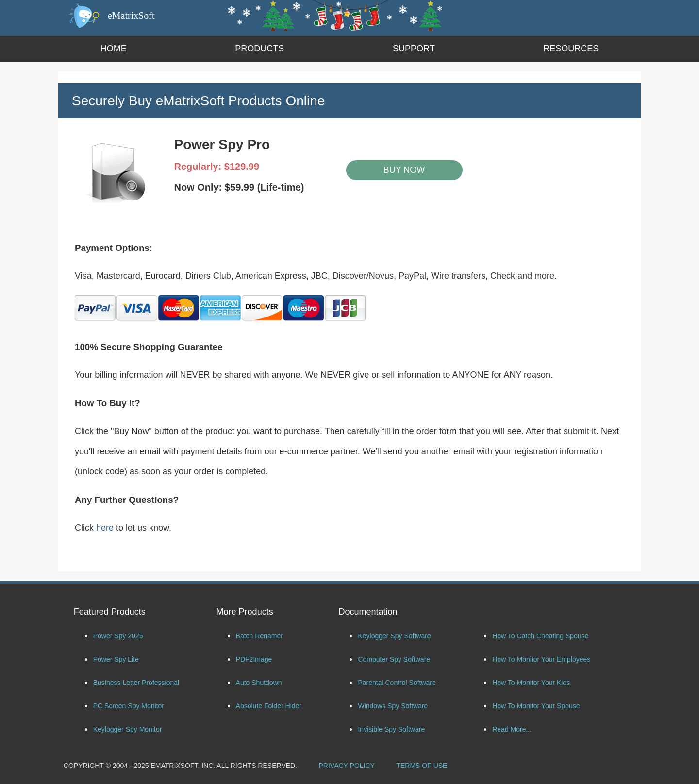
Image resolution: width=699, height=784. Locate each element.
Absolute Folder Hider (269, 706)
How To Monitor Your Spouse (536, 706)
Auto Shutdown (259, 683)
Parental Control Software (397, 683)
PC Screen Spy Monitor (129, 706)
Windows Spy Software (393, 706)
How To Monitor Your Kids (531, 683)
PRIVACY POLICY (347, 766)
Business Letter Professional (136, 683)
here (105, 528)
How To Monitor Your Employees (541, 659)
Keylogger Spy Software (394, 636)
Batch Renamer (259, 636)
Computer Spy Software (394, 659)
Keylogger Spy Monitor (128, 729)
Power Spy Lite (116, 659)
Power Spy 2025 (118, 636)
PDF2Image (254, 659)
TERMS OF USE (422, 766)
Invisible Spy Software (391, 729)
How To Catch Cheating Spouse (540, 636)
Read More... (512, 729)
